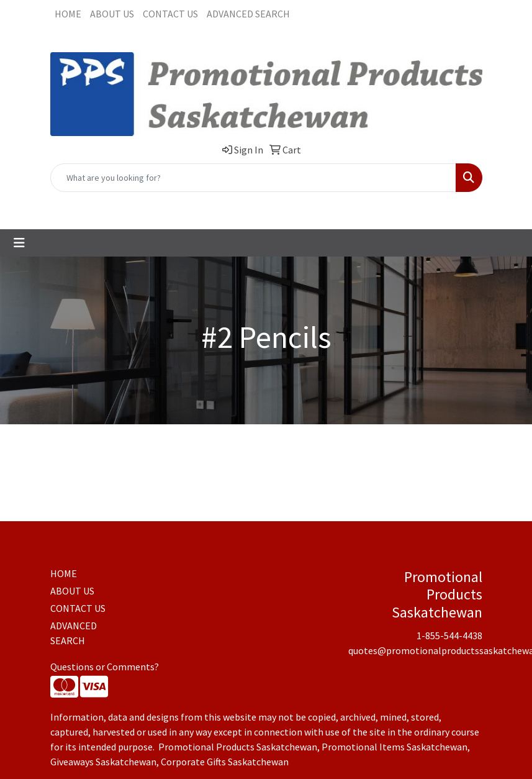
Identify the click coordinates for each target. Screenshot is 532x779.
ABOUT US (112, 14)
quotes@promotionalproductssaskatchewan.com (306, 206)
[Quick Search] (253, 178)
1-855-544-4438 (160, 206)
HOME (68, 14)
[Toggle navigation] (19, 243)
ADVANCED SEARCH (248, 14)
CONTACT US (170, 14)
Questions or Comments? (105, 667)
